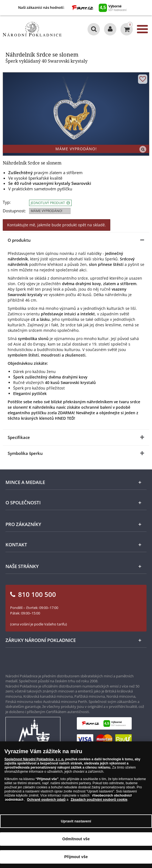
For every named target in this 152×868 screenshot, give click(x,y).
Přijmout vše (76, 857)
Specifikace (19, 437)
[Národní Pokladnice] (32, 29)
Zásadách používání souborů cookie (99, 800)
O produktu (19, 240)
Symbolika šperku (25, 453)
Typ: (7, 202)
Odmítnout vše (76, 839)
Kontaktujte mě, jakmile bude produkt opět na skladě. (57, 225)
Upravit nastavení (76, 821)
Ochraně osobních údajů (46, 800)
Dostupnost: (14, 211)
